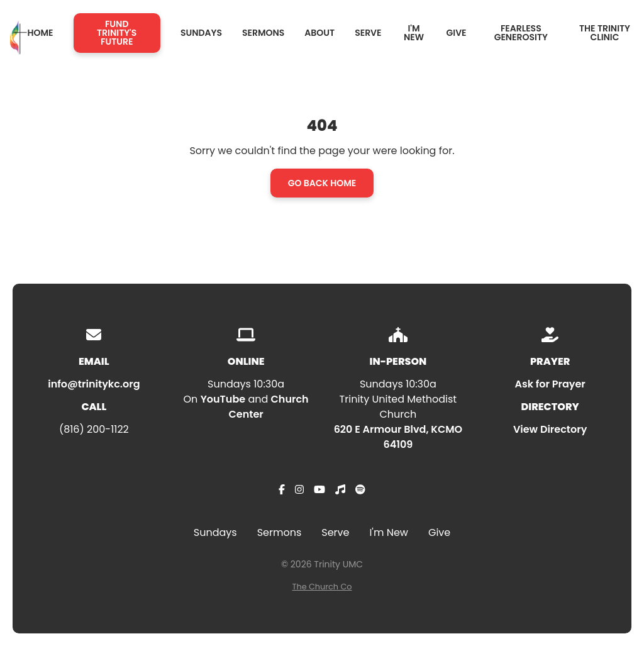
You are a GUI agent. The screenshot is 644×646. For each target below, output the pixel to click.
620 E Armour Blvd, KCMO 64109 (398, 437)
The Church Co (322, 587)
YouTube (223, 399)
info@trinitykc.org (94, 384)
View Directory (550, 429)
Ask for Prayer (550, 384)
